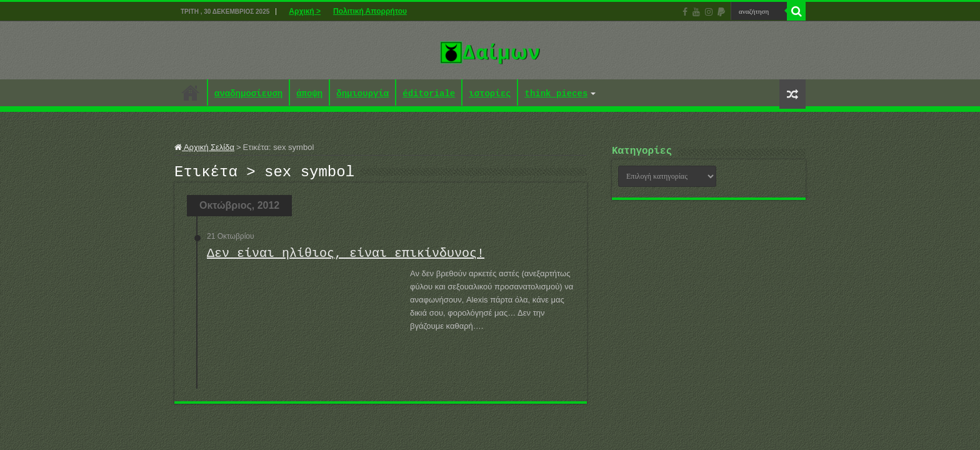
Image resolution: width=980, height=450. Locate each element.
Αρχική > (305, 11)
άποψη (309, 94)
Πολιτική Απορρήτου (370, 11)
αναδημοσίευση (248, 94)
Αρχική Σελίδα (204, 147)
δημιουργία (362, 94)
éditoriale (429, 94)
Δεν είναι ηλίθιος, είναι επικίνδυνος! (346, 257)
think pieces (556, 94)
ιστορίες (490, 94)
